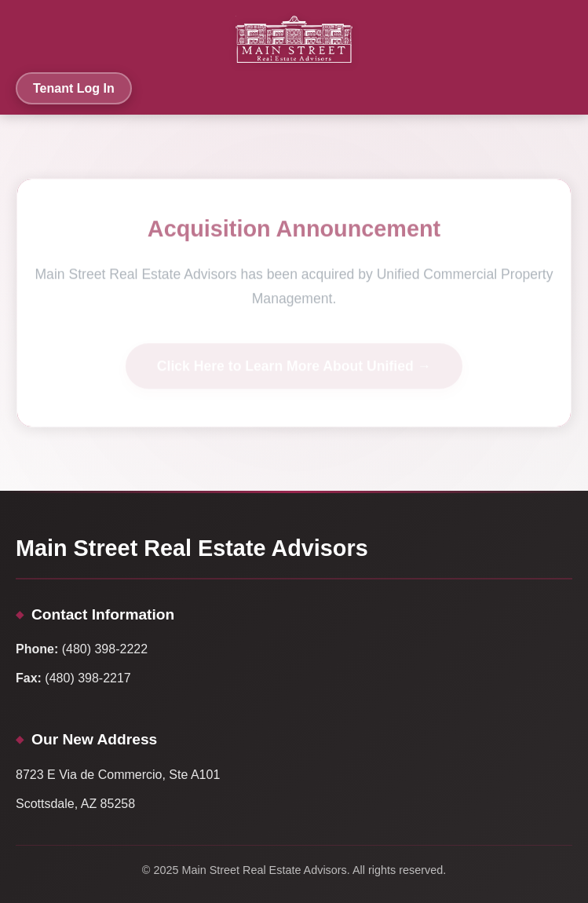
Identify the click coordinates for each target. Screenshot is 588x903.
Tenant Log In (74, 88)
